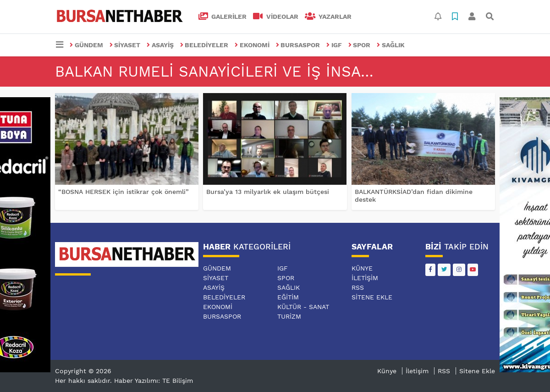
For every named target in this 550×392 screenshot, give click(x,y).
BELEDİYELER (204, 45)
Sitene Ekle (372, 297)
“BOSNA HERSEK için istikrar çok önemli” (124, 192)
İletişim (365, 278)
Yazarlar (328, 17)
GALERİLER (223, 17)
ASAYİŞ (160, 45)
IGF (334, 45)
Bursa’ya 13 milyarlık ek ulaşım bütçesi (268, 192)
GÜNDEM (86, 45)
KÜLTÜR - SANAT (303, 307)
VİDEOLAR (276, 17)
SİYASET (125, 45)
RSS (358, 287)
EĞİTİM (288, 297)
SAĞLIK (391, 45)
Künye (362, 268)
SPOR (360, 45)
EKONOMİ (252, 45)
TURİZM (289, 316)
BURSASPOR (298, 45)
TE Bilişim (178, 381)
